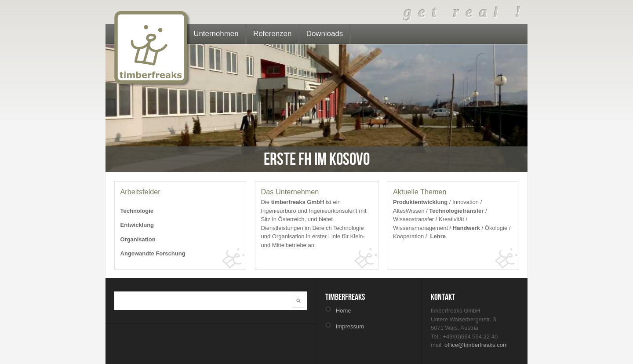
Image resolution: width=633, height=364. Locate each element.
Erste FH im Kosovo (317, 159)
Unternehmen (216, 34)
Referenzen (272, 34)
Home (344, 311)
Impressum (350, 326)
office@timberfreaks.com (476, 345)
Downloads (325, 34)
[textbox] (197, 300)
